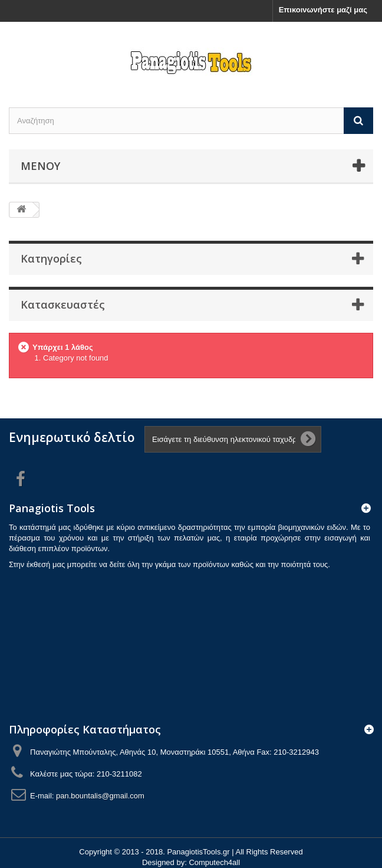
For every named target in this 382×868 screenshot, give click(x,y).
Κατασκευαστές (63, 304)
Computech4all (214, 862)
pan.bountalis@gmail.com (100, 796)
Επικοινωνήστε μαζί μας (323, 10)
